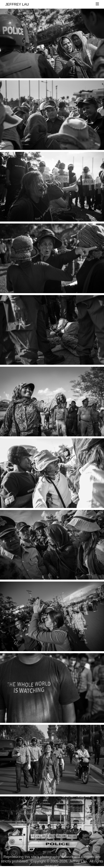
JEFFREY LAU (53, 4)
